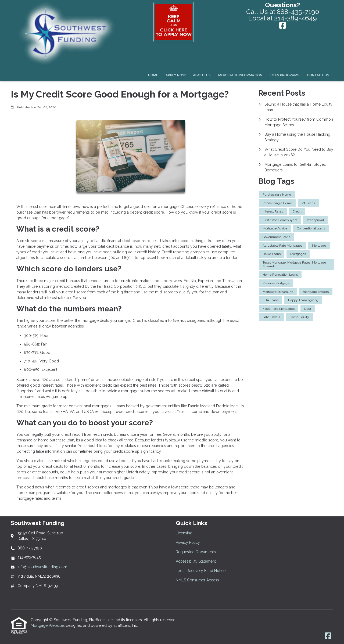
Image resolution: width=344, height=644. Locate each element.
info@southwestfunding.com (42, 567)
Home (153, 75)
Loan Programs (285, 75)
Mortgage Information (240, 75)
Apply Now (176, 75)
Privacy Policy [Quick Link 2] (188, 542)
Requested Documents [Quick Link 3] (196, 552)
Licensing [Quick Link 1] (184, 533)
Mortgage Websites (48, 625)
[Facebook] (283, 26)
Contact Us (318, 75)
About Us (202, 75)
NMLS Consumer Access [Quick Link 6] (197, 580)
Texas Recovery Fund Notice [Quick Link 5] (201, 571)
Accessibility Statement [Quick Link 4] (196, 561)
